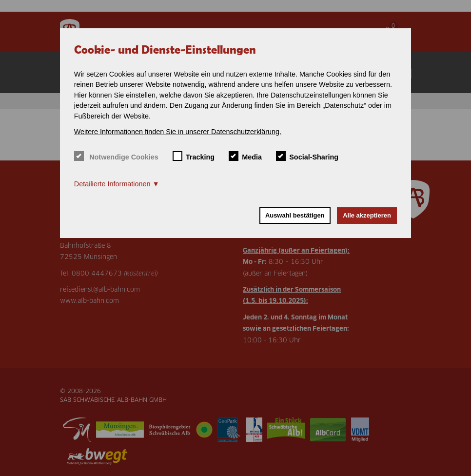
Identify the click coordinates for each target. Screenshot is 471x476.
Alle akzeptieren (367, 215)
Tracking (194, 156)
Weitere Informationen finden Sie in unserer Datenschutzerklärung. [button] (178, 132)
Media (245, 156)
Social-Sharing (307, 156)
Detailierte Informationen (112, 184)
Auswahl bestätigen (295, 215)
